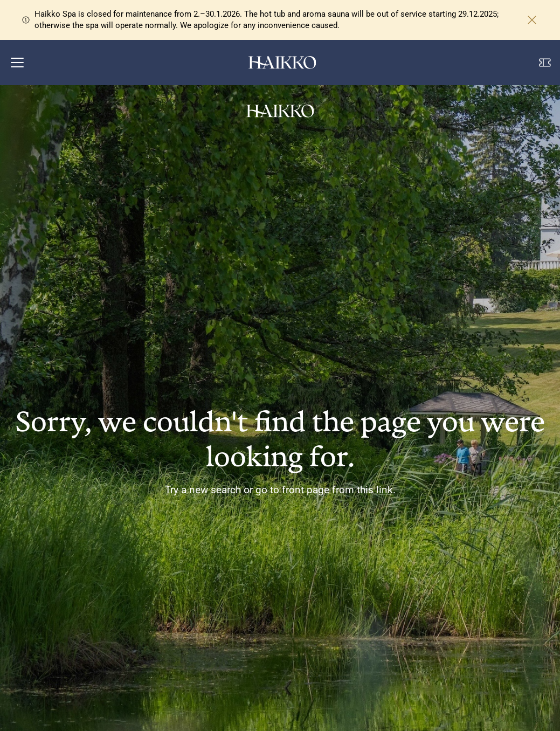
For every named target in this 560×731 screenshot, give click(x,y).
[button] (17, 63)
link (385, 490)
